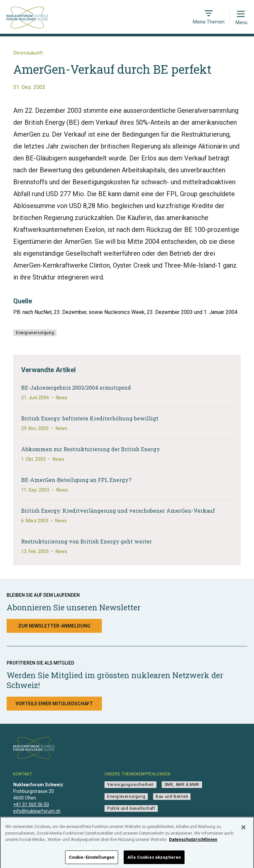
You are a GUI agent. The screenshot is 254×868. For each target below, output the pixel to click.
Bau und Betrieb (172, 797)
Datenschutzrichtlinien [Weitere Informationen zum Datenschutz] (193, 844)
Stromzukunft (28, 53)
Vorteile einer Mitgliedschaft (54, 704)
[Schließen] (243, 832)
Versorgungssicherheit (130, 785)
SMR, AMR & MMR (182, 785)
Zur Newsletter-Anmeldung (54, 626)
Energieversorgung (35, 333)
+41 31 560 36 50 (31, 804)
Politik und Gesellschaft (131, 808)
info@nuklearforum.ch (37, 811)
